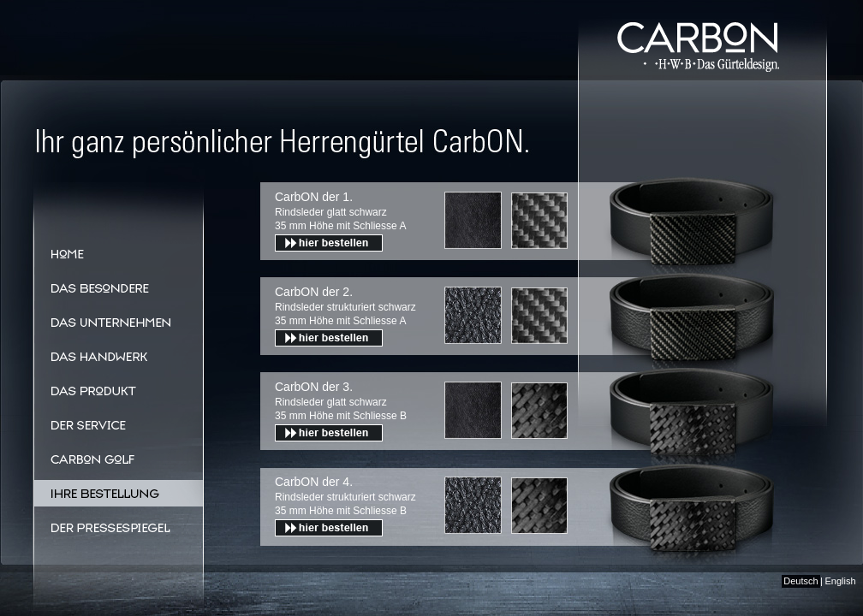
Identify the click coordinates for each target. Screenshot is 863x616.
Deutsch (801, 581)
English (840, 581)
